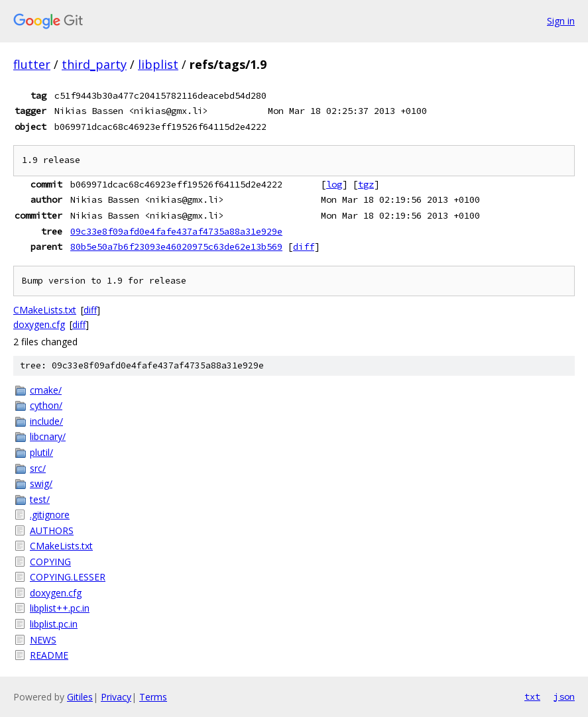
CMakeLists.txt (45, 310)
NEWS (43, 640)
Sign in (561, 21)
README (49, 655)
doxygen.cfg (39, 324)
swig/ (41, 483)
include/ (46, 421)
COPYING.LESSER (68, 577)
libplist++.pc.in (60, 608)
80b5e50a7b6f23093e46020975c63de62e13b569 (176, 247)
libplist (158, 64)
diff (304, 247)
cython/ (46, 405)
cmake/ (46, 390)
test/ (40, 499)
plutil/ (41, 452)
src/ (38, 468)
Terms (153, 697)
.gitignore (50, 515)
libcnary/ (48, 436)
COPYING (50, 562)
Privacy (116, 697)
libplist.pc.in (54, 624)
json (564, 696)
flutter (32, 64)
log (334, 184)
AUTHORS (52, 530)
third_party (94, 64)
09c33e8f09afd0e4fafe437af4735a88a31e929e (176, 231)
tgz (366, 184)
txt (532, 696)
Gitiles (80, 697)
